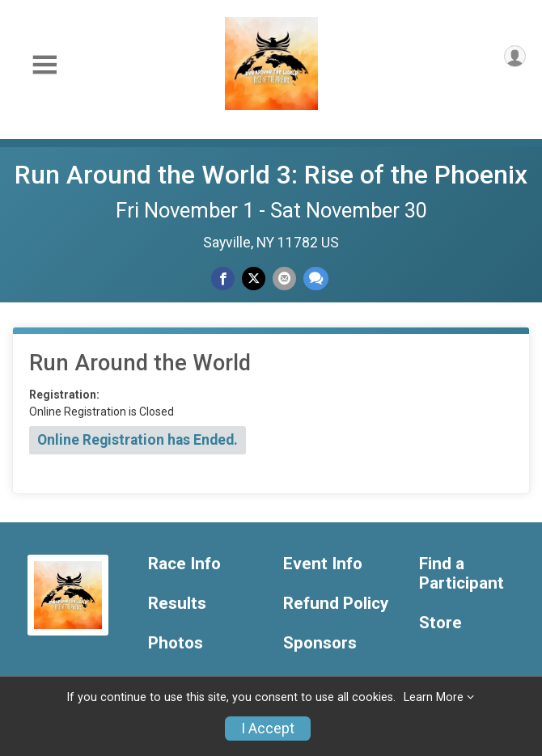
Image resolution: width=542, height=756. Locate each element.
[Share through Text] (316, 279)
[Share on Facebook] (223, 279)
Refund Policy (336, 604)
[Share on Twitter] (254, 279)
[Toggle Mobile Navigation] (44, 65)
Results (177, 604)
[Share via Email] (284, 279)
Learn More (434, 697)
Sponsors (320, 643)
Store (440, 623)
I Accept (268, 729)
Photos (176, 643)
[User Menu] (515, 56)
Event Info (323, 564)
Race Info (184, 564)
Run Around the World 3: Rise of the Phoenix (271, 175)
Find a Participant (462, 574)
